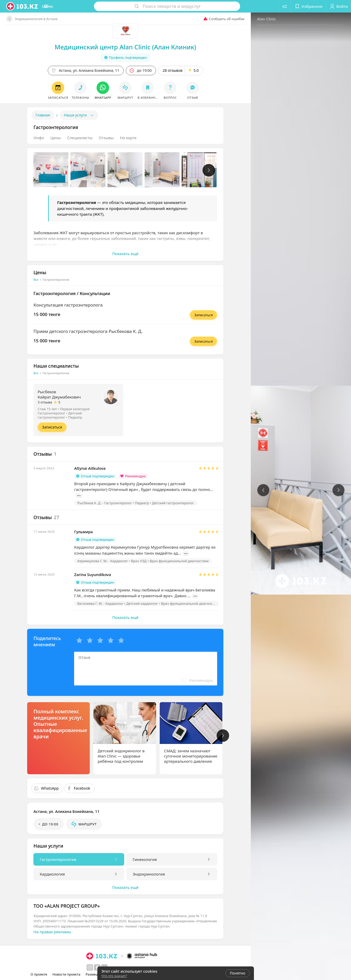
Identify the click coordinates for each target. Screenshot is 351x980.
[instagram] (70, 967)
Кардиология (32, 874)
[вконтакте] (85, 967)
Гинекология (125, 859)
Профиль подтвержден (105, 57)
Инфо (19, 138)
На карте (108, 138)
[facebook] (77, 967)
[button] (61, 6)
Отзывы (86, 138)
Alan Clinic (226, 19)
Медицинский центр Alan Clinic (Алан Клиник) (105, 47)
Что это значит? (114, 976)
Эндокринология (129, 874)
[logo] (22, 6)
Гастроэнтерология (38, 859)
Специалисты (60, 138)
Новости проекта (68, 974)
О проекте (41, 974)
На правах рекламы (32, 932)
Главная (23, 115)
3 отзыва (25, 402)
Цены (35, 138)
